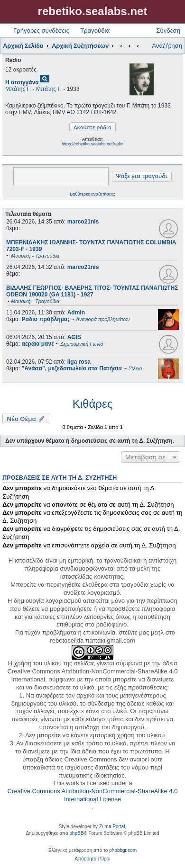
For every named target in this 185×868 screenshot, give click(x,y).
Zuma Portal (112, 827)
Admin (76, 313)
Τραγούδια (95, 31)
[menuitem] (86, 859)
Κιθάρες (92, 404)
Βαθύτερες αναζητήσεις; (92, 194)
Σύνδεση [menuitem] (168, 31)
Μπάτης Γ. (18, 89)
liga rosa (79, 362)
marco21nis (83, 222)
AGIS (74, 337)
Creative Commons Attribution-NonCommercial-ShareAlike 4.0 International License (92, 795)
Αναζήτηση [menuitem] (167, 46)
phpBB (76, 833)
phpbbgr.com (123, 850)
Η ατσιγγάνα (22, 82)
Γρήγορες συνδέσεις (41, 31)
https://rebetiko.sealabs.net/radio (92, 144)
